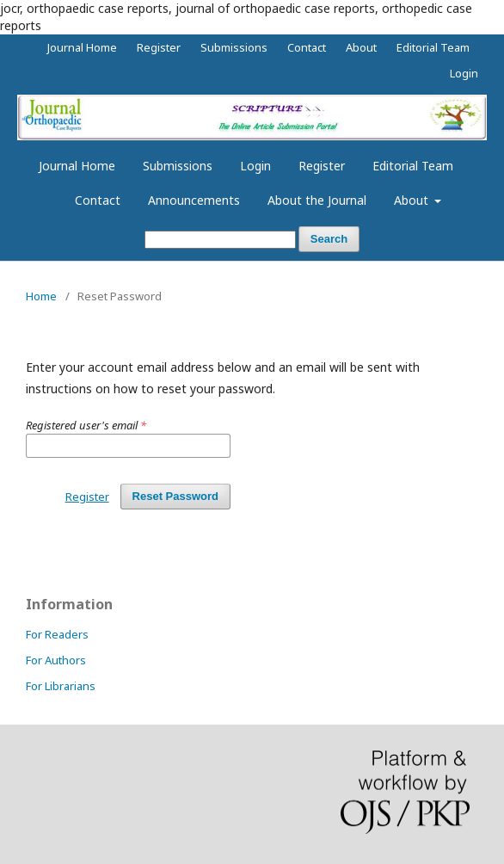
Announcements (194, 200)
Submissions (178, 166)
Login (255, 166)
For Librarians (61, 686)
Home (41, 296)
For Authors (56, 660)
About (413, 200)
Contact (98, 200)
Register (322, 166)
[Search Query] (220, 240)
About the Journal (317, 200)
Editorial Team (413, 166)
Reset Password (175, 496)
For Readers (57, 634)
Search (329, 239)
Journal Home (77, 166)
